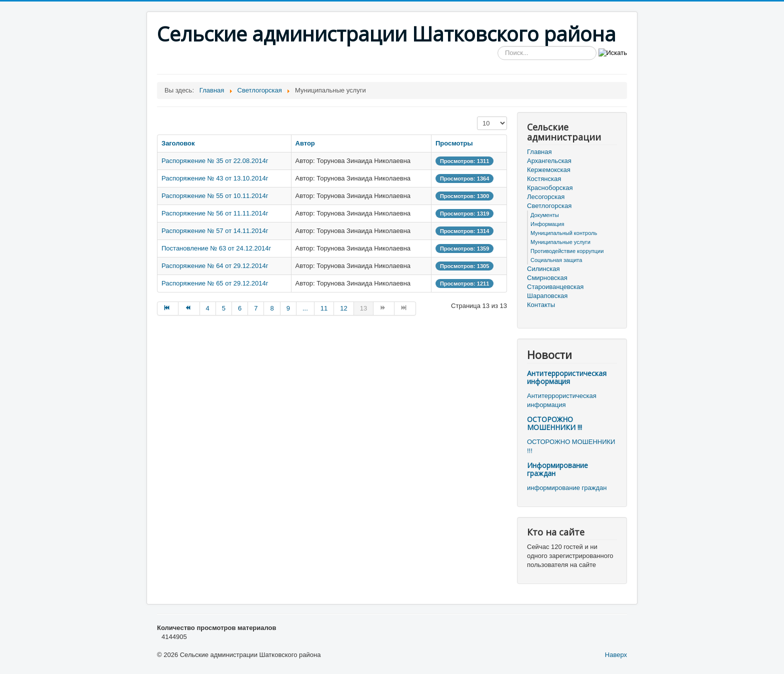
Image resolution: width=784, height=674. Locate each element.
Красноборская (550, 188)
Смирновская (547, 278)
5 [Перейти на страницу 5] (224, 308)
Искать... (498, 46)
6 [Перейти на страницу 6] (240, 308)
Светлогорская (549, 206)
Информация (547, 224)
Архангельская (549, 161)
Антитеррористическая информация (567, 377)
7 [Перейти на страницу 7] (256, 308)
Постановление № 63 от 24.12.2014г (216, 248)
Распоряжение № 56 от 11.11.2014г (215, 213)
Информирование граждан (557, 469)
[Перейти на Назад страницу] (189, 308)
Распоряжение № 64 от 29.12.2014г (215, 266)
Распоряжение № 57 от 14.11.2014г (215, 231)
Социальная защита (556, 260)
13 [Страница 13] (363, 308)
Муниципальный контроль (564, 233)
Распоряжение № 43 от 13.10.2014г (215, 178)
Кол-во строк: (477, 117)
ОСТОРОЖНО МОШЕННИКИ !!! (554, 423)
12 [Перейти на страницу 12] (343, 308)
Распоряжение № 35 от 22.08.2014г (215, 161)
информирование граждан (567, 488)
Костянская (544, 179)
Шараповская (547, 296)
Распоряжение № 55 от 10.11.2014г (215, 196)
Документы (545, 215)
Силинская (543, 269)
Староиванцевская (555, 287)
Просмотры (454, 143)
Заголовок (178, 143)
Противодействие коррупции (567, 251)
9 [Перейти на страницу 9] (288, 308)
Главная (539, 152)
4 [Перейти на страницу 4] (208, 308)
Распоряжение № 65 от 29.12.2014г (215, 283)
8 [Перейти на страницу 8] (272, 308)
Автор (305, 143)
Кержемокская (549, 170)
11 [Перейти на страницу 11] (324, 308)
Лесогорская (546, 197)
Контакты (541, 305)
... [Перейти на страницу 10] (305, 308)
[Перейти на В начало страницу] (168, 308)
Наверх (616, 655)
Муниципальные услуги (560, 242)
